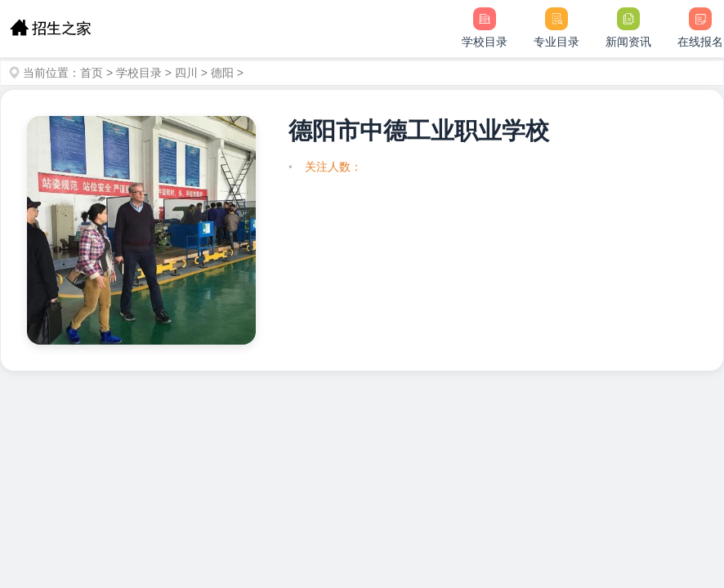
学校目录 (139, 73)
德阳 (222, 73)
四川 (186, 73)
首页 (92, 73)
